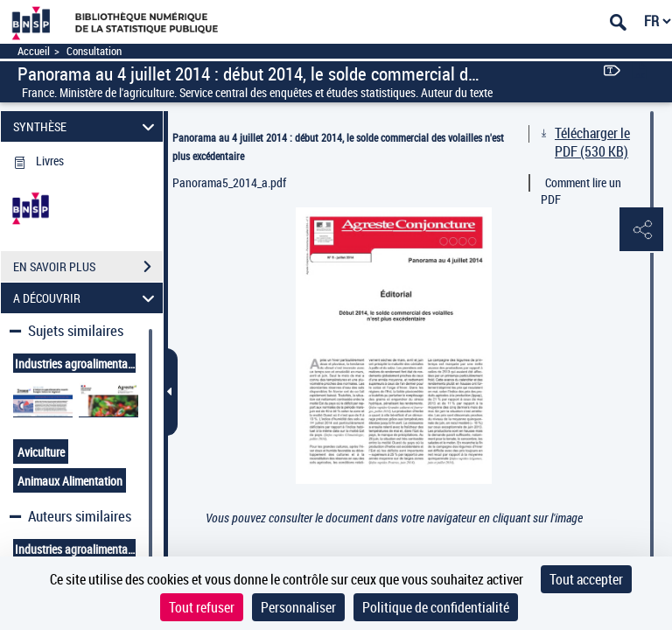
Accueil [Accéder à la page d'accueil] (34, 51)
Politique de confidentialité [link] (436, 607)
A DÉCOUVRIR (87, 298)
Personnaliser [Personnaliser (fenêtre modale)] (298, 607)
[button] (641, 230)
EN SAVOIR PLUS (88, 267)
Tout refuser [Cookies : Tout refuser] (202, 607)
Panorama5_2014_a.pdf (229, 182)
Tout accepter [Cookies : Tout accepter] (586, 579)
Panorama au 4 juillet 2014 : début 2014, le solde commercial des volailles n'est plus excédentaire (338, 147)
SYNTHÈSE (87, 126)
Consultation (94, 51)
